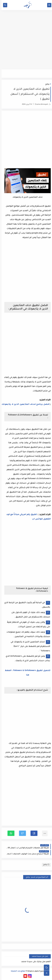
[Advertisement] (26, 41)
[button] (32, 833)
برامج (46, 84)
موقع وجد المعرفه (17, 971)
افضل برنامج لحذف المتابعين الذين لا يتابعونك (24, 405)
